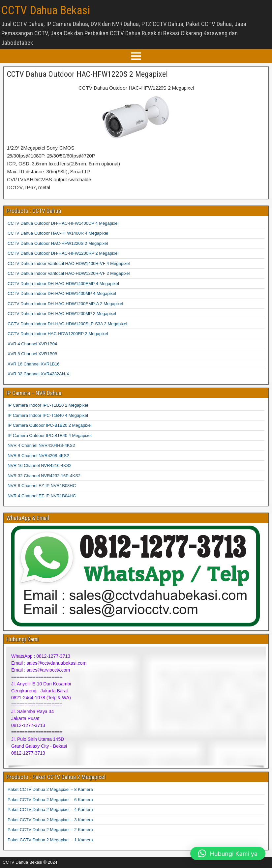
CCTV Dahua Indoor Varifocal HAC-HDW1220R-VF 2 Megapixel (69, 273)
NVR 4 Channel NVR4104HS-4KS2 (41, 445)
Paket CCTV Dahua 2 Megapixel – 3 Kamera (50, 820)
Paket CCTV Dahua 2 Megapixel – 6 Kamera (50, 800)
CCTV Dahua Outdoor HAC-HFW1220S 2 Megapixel (87, 74)
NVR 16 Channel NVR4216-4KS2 (40, 465)
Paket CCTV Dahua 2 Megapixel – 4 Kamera (50, 810)
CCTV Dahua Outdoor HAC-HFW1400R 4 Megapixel (58, 233)
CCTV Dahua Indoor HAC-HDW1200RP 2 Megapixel (58, 334)
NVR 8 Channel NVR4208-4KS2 (38, 456)
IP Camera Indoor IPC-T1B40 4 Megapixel (48, 415)
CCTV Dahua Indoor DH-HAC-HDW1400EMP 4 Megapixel (63, 284)
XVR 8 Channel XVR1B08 (32, 354)
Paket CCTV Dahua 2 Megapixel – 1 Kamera (50, 840)
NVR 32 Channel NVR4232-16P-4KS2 (44, 476)
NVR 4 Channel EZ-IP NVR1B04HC (42, 496)
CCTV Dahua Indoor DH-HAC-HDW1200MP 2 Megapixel (62, 314)
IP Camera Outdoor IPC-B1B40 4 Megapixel (50, 435)
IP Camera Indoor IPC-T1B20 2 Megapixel (48, 405)
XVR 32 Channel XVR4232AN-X (38, 374)
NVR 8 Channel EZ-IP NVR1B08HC (42, 486)
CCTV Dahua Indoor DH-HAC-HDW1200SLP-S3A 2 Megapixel (67, 324)
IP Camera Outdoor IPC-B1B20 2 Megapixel (50, 425)
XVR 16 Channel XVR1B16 (34, 364)
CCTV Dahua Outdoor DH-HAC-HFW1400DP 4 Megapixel (63, 223)
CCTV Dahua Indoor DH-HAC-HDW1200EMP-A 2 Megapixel (65, 304)
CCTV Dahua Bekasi (46, 10)
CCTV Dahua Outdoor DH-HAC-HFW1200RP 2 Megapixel (63, 253)
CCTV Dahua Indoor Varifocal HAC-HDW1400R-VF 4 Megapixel (69, 263)
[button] (228, 854)
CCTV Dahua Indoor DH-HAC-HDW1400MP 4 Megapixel (62, 293)
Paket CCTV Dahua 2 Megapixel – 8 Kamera (50, 789)
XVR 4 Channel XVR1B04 (32, 344)
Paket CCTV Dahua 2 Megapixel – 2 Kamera (50, 830)
